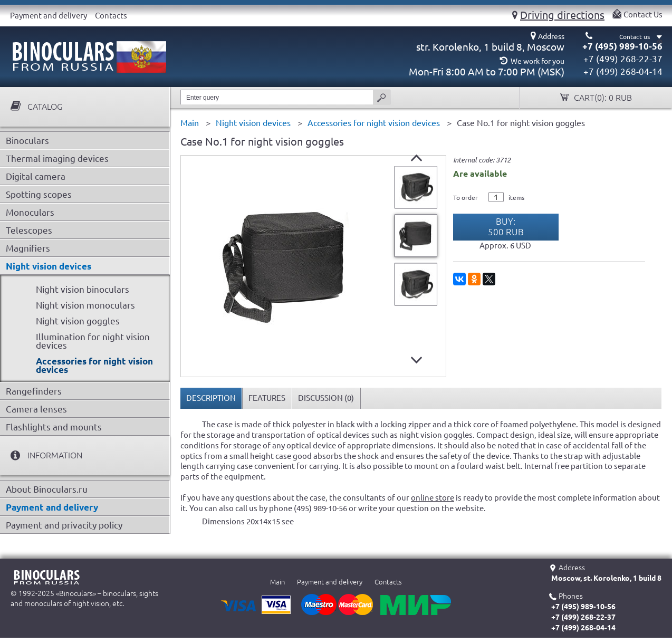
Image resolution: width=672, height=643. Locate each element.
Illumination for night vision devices (93, 341)
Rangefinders (34, 391)
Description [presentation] (211, 398)
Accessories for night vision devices (94, 365)
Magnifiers (28, 248)
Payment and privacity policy (64, 525)
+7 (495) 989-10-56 (622, 46)
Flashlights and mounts (54, 427)
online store (433, 498)
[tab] (211, 398)
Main (277, 582)
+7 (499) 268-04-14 (623, 71)
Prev (416, 158)
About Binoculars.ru (47, 489)
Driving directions (562, 15)
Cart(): (602, 98)
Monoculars (30, 212)
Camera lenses (36, 409)
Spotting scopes (39, 194)
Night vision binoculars (83, 289)
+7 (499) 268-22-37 (623, 59)
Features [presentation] (267, 398)
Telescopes (29, 230)
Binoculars (27, 141)
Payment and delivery (49, 16)
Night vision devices (49, 266)
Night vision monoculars (85, 305)
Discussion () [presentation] (326, 398)
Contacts (111, 16)
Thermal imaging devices (57, 159)
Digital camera (36, 176)
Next (416, 360)
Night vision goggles (78, 321)
